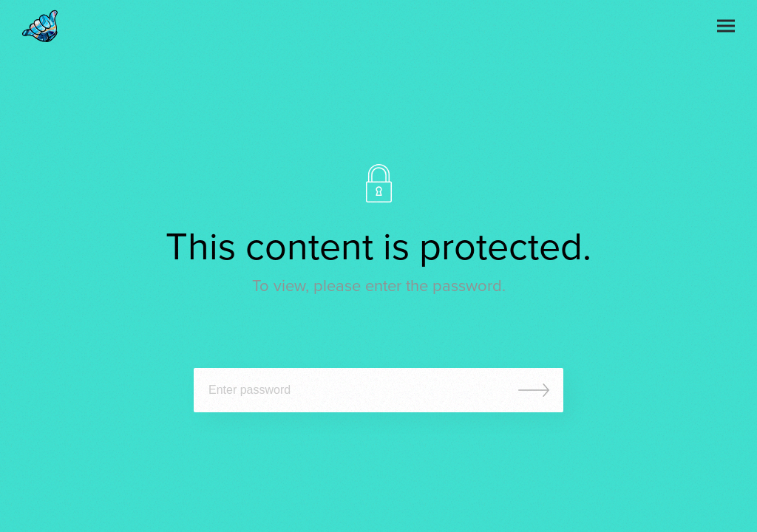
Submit (534, 390)
